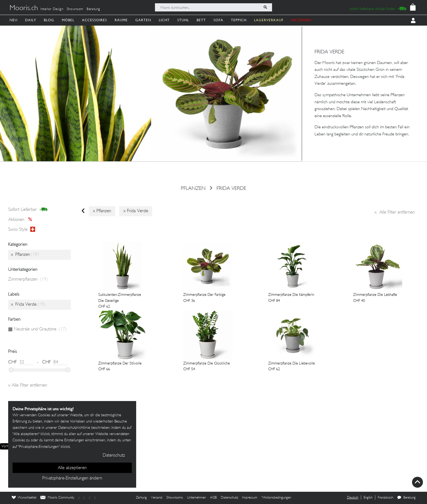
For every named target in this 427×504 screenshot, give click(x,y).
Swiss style (22, 230)
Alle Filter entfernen (395, 212)
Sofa (218, 20)
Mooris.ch (24, 8)
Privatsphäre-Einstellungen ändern (72, 478)
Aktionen (22, 220)
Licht (164, 20)
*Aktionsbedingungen (276, 498)
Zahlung (141, 498)
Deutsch (353, 498)
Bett (201, 20)
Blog (49, 20)
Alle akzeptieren (72, 468)
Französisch (385, 498)
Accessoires (94, 20)
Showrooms (175, 498)
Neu (13, 20)
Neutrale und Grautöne (40, 329)
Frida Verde (231, 189)
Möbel (68, 20)
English (368, 498)
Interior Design (52, 9)
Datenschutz (229, 498)
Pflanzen (193, 189)
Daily (31, 20)
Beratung (93, 9)
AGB (213, 498)
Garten (143, 20)
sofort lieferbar (28, 210)
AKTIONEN (301, 20)
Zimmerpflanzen (28, 280)
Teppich (239, 20)
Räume (121, 20)
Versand (157, 498)
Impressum (250, 498)
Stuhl (183, 20)
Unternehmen (196, 498)
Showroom (75, 9)
